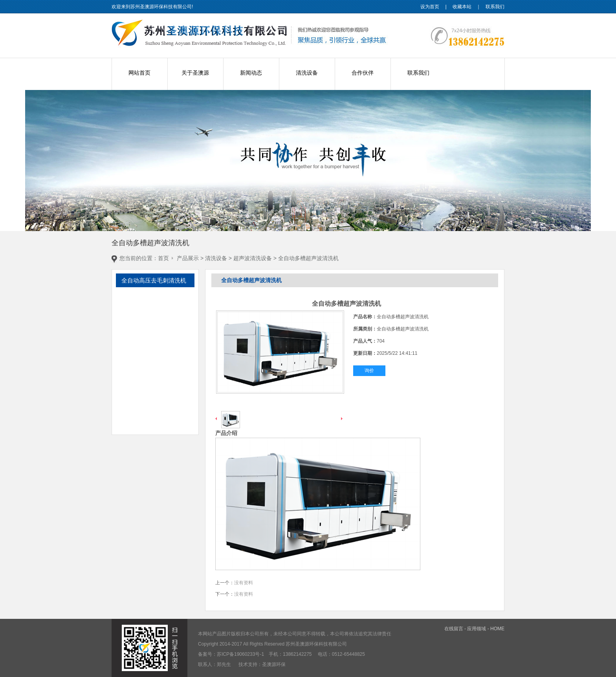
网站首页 (139, 73)
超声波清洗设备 (253, 258)
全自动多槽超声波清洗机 (308, 258)
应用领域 (477, 629)
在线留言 (454, 629)
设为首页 (430, 7)
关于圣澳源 (195, 73)
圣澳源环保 (274, 664)
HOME (497, 629)
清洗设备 (307, 73)
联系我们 (495, 7)
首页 (163, 258)
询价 (369, 371)
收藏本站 (462, 7)
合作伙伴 (363, 73)
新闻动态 (251, 73)
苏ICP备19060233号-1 (240, 654)
